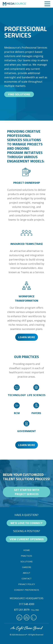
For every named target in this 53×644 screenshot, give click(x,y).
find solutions (19, 94)
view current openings (27, 539)
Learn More (27, 337)
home (27, 550)
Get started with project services (27, 492)
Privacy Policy (27, 584)
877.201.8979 (22, 610)
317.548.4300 (27, 604)
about (27, 573)
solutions (26, 561)
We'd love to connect (26, 523)
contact (27, 578)
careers (27, 567)
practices (26, 556)
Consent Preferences (27, 590)
